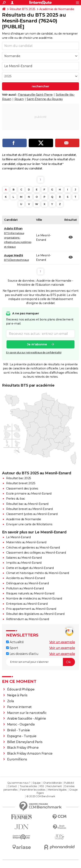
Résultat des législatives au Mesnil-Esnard (35, 614)
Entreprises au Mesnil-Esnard (27, 604)
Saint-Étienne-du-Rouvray (45, 99)
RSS (42, 786)
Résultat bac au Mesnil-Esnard (27, 504)
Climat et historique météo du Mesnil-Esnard (38, 573)
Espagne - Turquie (22, 736)
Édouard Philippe (21, 689)
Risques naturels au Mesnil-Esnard (30, 593)
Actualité (15, 642)
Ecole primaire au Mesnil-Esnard (29, 494)
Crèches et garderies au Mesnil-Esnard (33, 548)
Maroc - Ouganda (21, 724)
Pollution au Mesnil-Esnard (25, 588)
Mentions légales (57, 790)
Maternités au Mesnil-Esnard (26, 542)
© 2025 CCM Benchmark (41, 796)
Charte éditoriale (52, 783)
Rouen (19, 99)
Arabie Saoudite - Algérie (27, 718)
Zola (11, 701)
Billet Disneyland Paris (25, 742)
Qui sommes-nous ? (19, 783)
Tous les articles (28, 786)
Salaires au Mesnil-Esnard (24, 558)
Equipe (37, 783)
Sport (12, 648)
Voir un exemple (62, 642)
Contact (12, 786)
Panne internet (19, 707)
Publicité (69, 783)
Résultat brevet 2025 (21, 483)
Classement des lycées (22, 488)
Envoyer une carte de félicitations (29, 524)
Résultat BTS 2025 (22, 9)
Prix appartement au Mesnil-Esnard (31, 609)
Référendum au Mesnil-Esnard (28, 619)
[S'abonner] (40, 662)
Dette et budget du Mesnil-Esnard (30, 568)
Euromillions (17, 759)
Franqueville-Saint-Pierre (35, 95)
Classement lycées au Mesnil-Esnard (32, 514)
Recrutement (54, 786)
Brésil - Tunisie (19, 730)
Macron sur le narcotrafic (27, 713)
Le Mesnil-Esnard (18, 537)
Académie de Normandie (57, 9)
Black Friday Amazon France (30, 753)
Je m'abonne (37, 344)
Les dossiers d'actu (22, 654)
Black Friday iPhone (23, 748)
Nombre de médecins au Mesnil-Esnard (34, 598)
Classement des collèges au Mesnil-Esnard (36, 553)
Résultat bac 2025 (19, 478)
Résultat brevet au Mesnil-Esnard (29, 509)
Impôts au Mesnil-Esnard (24, 563)
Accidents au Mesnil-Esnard (25, 578)
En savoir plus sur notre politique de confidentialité (34, 353)
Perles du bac (16, 499)
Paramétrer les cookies (33, 790)
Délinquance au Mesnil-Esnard (27, 583)
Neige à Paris (17, 695)
